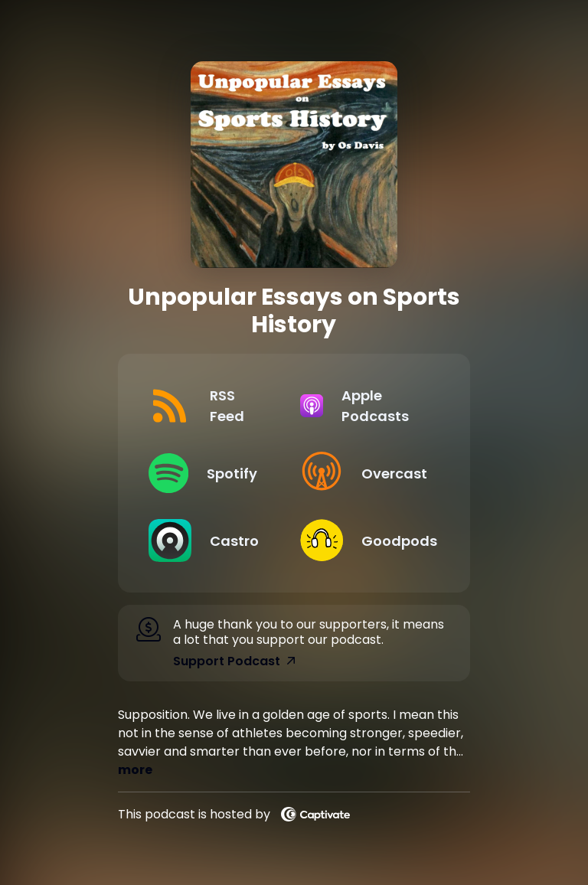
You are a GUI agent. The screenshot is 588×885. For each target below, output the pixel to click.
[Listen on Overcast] (364, 473)
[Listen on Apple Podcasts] (364, 406)
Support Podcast (234, 661)
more (135, 770)
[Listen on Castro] (212, 540)
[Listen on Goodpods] (364, 540)
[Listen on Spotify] (212, 473)
